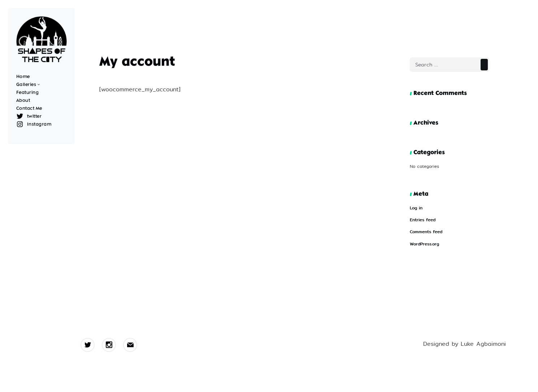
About (23, 101)
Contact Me (29, 108)
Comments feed (426, 232)
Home (23, 77)
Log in (416, 208)
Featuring (28, 93)
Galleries (26, 85)
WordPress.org (424, 244)
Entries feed (423, 220)
